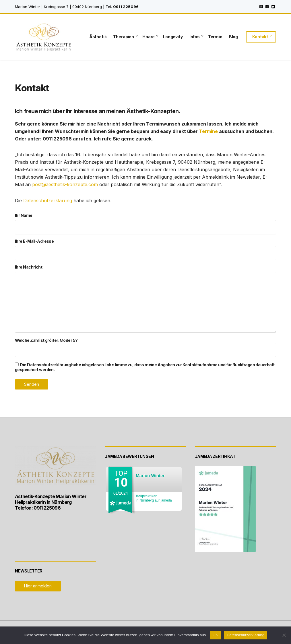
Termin (215, 37)
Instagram (261, 7)
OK (215, 635)
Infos (195, 37)
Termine (208, 131)
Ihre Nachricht (145, 299)
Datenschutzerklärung (48, 200)
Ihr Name (145, 224)
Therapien (124, 37)
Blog (233, 37)
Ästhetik (98, 37)
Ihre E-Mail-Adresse (145, 249)
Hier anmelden (38, 586)
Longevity (173, 37)
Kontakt (260, 37)
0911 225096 (126, 7)
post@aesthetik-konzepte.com (65, 184)
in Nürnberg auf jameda (154, 498)
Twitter (273, 7)
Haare (149, 37)
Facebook (267, 7)
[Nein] (284, 635)
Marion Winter (150, 476)
